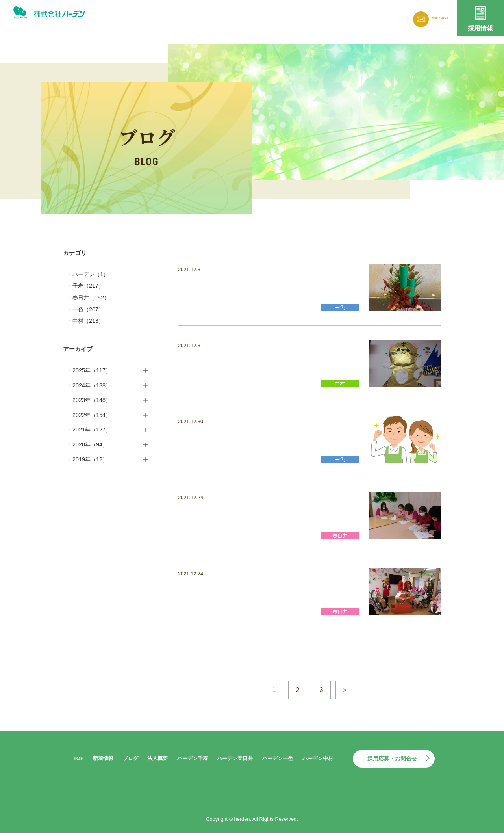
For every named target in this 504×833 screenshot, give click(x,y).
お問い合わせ (433, 18)
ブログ (300, 17)
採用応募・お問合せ (392, 759)
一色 (88, 309)
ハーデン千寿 (193, 758)
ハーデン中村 (318, 758)
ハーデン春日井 (235, 758)
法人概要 (334, 17)
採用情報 (480, 28)
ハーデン (91, 274)
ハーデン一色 (278, 758)
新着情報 (266, 17)
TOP (78, 758)
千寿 (88, 286)
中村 (88, 321)
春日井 (91, 297)
